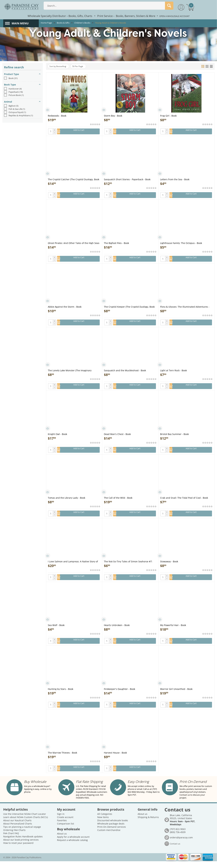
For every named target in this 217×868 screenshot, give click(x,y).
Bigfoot (11, 106)
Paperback (13, 92)
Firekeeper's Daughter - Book (119, 697)
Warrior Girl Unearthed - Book (176, 697)
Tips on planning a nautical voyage (22, 834)
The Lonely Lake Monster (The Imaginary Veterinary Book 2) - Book (70, 374)
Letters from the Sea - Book (175, 180)
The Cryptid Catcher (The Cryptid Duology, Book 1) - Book (74, 180)
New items (103, 824)
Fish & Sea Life (15, 109)
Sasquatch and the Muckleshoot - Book (125, 374)
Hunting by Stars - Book (61, 697)
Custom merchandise (109, 837)
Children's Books (82, 23)
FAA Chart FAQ (11, 840)
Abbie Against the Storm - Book (65, 309)
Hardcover (13, 89)
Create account (65, 824)
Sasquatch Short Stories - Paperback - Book (127, 180)
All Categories (105, 821)
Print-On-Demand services (112, 834)
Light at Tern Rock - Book (173, 374)
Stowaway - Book (169, 568)
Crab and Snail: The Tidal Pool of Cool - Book (184, 503)
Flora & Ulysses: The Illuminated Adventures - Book (185, 309)
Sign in (61, 821)
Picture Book (14, 95)
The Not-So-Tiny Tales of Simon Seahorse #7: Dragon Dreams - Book (128, 568)
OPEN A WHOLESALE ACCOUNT (174, 16)
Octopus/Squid (15, 112)
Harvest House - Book (115, 761)
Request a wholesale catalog (72, 847)
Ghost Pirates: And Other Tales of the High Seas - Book (74, 245)
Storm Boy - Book (113, 116)
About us (62, 840)
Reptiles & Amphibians (19, 115)
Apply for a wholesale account (73, 844)
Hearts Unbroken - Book (117, 632)
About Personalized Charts (18, 830)
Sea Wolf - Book (56, 632)
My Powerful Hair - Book (173, 632)
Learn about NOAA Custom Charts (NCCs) (26, 824)
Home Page (46, 23)
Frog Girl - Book (168, 116)
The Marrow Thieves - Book (62, 761)
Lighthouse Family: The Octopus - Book (181, 245)
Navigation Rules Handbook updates (23, 843)
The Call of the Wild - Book (118, 503)
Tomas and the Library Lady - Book (66, 503)
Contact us (175, 851)
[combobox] (109, 6)
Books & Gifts (63, 23)
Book (11, 78)
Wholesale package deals (111, 830)
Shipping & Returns (148, 824)
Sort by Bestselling (60, 66)
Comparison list (66, 830)
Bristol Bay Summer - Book (174, 438)
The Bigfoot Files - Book (116, 245)
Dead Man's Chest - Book (117, 438)
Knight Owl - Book (57, 438)
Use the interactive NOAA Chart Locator (25, 821)
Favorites (62, 827)
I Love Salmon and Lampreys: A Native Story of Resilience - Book (73, 568)
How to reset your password (18, 850)
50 (82, 66)
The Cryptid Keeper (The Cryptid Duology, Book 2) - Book (129, 309)
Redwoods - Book (57, 116)
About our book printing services (21, 846)
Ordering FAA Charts (14, 837)
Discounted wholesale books (113, 827)
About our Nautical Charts (17, 827)
